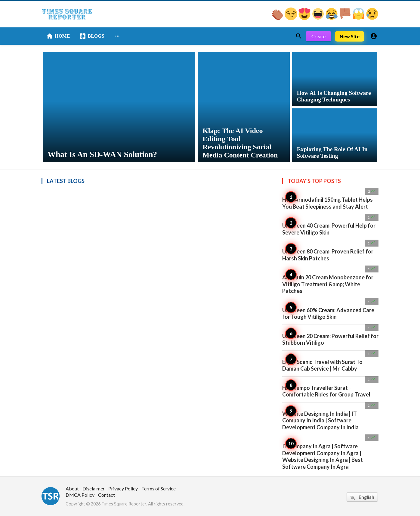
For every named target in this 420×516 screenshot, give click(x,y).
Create (318, 36)
